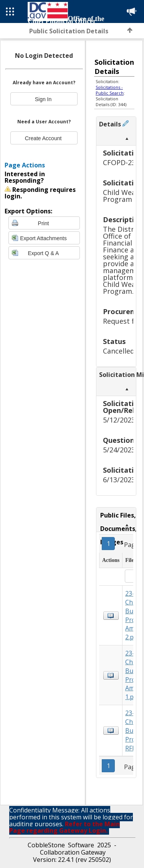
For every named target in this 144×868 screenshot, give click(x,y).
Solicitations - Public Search (110, 90)
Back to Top (130, 30)
